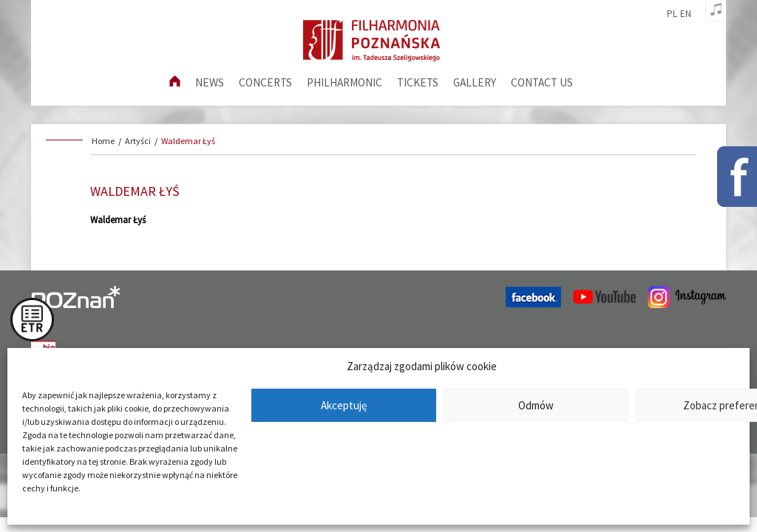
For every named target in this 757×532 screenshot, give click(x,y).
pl (672, 14)
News (210, 82)
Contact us (542, 82)
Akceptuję (344, 405)
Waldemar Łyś (188, 141)
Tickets (418, 82)
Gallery (475, 82)
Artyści (138, 141)
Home (103, 141)
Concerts (265, 82)
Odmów (536, 405)
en (686, 14)
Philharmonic (344, 82)
